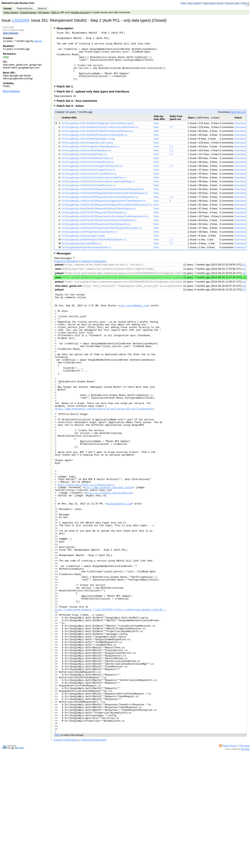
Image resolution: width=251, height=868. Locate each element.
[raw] (233, 123)
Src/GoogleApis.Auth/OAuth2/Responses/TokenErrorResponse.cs (99, 231)
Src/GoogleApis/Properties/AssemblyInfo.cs (86, 258)
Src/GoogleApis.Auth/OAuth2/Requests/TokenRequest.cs (94, 223)
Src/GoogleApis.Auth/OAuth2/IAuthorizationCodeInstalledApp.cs (98, 192)
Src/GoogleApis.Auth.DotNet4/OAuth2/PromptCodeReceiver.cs (97, 142)
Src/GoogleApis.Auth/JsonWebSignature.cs (86, 161)
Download (240, 134)
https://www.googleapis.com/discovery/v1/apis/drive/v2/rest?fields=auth (104, 445)
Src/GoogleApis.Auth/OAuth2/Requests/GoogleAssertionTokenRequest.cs (104, 212)
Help (183, 3)
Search (42, 8)
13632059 (20, 20)
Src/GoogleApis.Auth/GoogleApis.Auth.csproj (87, 154)
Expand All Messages (66, 272)
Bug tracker (195, 3)
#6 (245, 297)
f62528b (245, 854)
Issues (8, 8)
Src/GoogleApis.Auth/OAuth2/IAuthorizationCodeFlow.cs (94, 189)
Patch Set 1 (66, 97)
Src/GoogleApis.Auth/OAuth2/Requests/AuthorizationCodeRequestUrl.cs (103, 200)
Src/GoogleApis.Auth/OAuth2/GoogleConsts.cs (88, 181)
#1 (245, 276)
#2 (245, 280)
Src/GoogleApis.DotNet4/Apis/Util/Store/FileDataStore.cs (94, 251)
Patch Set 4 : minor (71, 117)
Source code (232, 3)
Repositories (25, 8)
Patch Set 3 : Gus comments (78, 112)
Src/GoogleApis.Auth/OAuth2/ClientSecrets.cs (88, 173)
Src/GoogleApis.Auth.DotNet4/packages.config (88, 150)
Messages (64, 264)
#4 (245, 288)
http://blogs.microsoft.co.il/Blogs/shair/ (86, 537)
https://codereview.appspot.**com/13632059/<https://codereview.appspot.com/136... (111, 689)
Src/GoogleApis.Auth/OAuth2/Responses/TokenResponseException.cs (102, 239)
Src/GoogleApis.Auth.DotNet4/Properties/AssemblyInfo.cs (94, 146)
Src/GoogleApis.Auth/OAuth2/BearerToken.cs (87, 169)
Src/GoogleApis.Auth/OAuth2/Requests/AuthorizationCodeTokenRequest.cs (105, 204)
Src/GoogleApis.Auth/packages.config (83, 247)
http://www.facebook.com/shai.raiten (109, 540)
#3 (245, 284)
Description (65, 28)
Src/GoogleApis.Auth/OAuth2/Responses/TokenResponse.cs (96, 235)
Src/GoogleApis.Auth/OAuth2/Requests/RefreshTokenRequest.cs (98, 220)
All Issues (44, 12)
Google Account (80, 12)
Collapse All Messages (93, 272)
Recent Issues (230, 851)
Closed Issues (28, 12)
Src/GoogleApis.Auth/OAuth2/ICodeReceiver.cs (88, 196)
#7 (245, 301)
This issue (244, 851)
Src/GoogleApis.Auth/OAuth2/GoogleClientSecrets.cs (92, 177)
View (156, 134)
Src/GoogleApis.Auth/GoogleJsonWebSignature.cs (90, 158)
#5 (245, 293)
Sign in (245, 3)
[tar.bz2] (241, 123)
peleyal (38, 41)
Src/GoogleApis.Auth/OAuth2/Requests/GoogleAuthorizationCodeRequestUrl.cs (107, 216)
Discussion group (213, 3)
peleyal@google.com (119, 560)
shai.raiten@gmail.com (134, 319)
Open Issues (11, 12)
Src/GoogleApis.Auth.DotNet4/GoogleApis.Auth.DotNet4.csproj (97, 134)
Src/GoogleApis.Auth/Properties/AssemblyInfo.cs (89, 243)
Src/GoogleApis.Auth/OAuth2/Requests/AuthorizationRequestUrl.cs (100, 208)
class (6, 57)
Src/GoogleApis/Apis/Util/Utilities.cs (82, 254)
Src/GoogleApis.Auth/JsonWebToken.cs (84, 165)
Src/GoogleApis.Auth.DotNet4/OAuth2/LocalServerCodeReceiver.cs (100, 138)
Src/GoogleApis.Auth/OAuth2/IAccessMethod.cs (89, 185)
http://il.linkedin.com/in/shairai (109, 547)
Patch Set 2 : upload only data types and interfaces (94, 102)
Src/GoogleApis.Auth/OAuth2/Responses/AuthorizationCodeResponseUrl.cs (105, 227)
